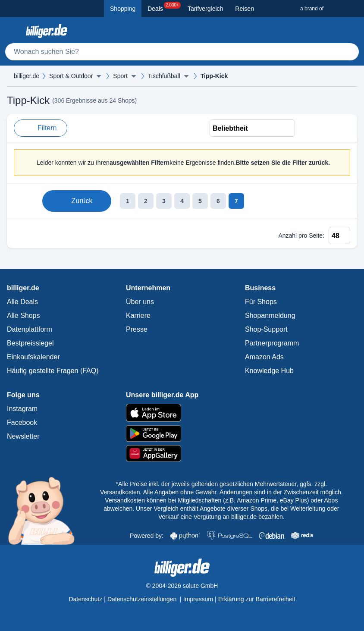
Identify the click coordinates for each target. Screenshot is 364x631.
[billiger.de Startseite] (47, 31)
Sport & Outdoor (71, 76)
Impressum (198, 599)
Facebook (22, 422)
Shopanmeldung (270, 315)
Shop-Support (266, 329)
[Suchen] (348, 52)
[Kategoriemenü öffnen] (14, 31)
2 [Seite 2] (146, 201)
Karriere (138, 315)
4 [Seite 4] (182, 201)
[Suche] (182, 52)
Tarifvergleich (205, 9)
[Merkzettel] (331, 31)
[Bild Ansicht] (342, 128)
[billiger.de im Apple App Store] (182, 413)
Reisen (245, 9)
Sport (120, 76)
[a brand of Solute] (329, 9)
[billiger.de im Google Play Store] (182, 433)
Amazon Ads (264, 357)
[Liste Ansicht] (307, 128)
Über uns (140, 302)
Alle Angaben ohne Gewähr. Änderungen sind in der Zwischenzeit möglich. (243, 492)
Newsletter (23, 436)
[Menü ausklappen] (99, 76)
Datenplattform (30, 329)
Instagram (22, 409)
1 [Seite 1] (128, 201)
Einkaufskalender (33, 357)
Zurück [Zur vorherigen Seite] (76, 201)
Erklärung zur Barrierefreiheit (257, 599)
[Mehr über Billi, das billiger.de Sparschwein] (46, 510)
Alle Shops (24, 315)
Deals (164, 7)
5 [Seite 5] (200, 201)
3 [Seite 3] (164, 201)
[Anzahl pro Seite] (339, 235)
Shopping (123, 9)
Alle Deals (22, 302)
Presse (137, 329)
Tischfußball (164, 76)
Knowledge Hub (269, 371)
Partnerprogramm (272, 343)
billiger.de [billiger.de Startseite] (27, 76)
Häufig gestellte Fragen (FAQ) (53, 371)
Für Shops (261, 302)
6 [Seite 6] (218, 201)
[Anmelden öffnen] (350, 31)
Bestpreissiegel (30, 343)
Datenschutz (85, 599)
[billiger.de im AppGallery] (182, 454)
